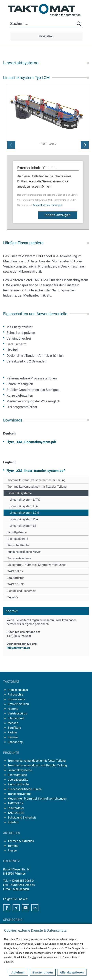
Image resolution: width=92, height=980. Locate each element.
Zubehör (13, 597)
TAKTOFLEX (15, 571)
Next (85, 145)
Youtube (26, 908)
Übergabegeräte (18, 539)
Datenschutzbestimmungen (47, 205)
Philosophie (15, 695)
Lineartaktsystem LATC (25, 500)
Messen (13, 723)
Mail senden (21, 889)
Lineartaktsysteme (20, 493)
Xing (16, 908)
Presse (12, 850)
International (16, 718)
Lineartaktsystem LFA (24, 506)
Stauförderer (16, 578)
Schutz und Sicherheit (22, 591)
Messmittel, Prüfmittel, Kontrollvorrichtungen (37, 565)
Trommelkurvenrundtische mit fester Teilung (36, 480)
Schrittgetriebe (17, 532)
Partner (12, 732)
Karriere (13, 737)
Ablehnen (18, 972)
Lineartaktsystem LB (23, 526)
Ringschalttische (18, 545)
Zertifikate (14, 728)
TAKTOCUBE (16, 584)
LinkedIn (35, 908)
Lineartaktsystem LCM (24, 513)
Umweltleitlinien (18, 704)
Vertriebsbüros (17, 713)
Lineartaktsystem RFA (24, 519)
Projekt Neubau (18, 690)
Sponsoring (15, 742)
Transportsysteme (19, 558)
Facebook (7, 908)
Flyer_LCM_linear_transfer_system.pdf (36, 471)
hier (34, 957)
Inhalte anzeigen (58, 215)
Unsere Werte (16, 699)
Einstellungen (43, 972)
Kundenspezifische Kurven (24, 552)
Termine (13, 846)
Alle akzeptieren (72, 972)
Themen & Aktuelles (21, 841)
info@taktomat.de (18, 648)
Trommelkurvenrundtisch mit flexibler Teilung (37, 487)
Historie (13, 709)
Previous (11, 145)
